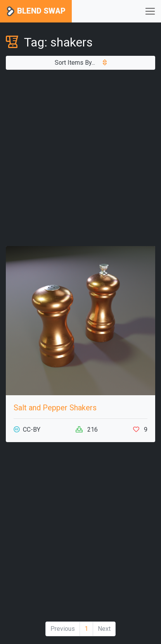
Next (104, 629)
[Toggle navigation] (150, 11)
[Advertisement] (80, 158)
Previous (63, 629)
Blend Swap (36, 11)
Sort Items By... (81, 63)
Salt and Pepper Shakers (55, 408)
